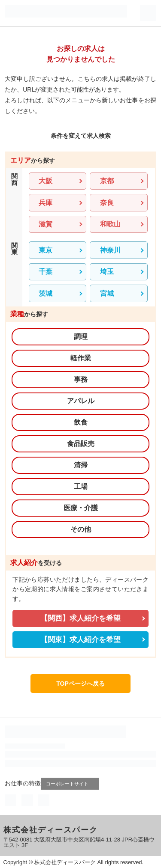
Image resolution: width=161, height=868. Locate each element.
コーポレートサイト (71, 783)
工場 (81, 486)
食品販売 (81, 444)
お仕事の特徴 (23, 783)
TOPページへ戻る (80, 684)
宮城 (107, 293)
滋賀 (46, 224)
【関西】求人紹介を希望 (80, 618)
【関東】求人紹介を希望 (80, 640)
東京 (46, 250)
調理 (81, 337)
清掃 (81, 465)
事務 (81, 379)
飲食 (81, 422)
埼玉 (107, 272)
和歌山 (110, 224)
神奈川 (110, 250)
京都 (107, 181)
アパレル (81, 401)
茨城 (46, 293)
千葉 (46, 272)
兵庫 (46, 203)
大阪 (46, 181)
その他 (81, 529)
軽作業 (81, 358)
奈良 (107, 203)
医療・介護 (81, 508)
